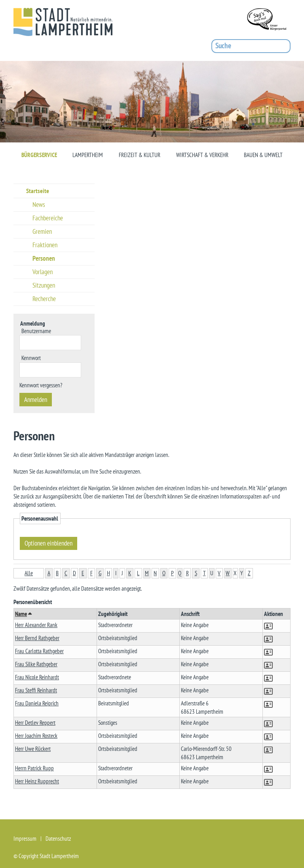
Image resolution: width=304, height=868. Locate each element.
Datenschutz (58, 839)
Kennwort (31, 357)
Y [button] (242, 573)
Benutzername (36, 331)
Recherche (44, 299)
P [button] (172, 573)
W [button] (228, 573)
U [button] (212, 573)
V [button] (219, 573)
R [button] (187, 573)
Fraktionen (45, 245)
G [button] (100, 573)
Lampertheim (88, 155)
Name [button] (23, 614)
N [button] (155, 573)
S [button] (196, 573)
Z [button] (249, 573)
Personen (44, 258)
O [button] (164, 573)
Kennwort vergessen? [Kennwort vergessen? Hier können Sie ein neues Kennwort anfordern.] (41, 385)
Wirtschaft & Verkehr (202, 155)
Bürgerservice (39, 155)
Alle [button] (29, 573)
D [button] (74, 573)
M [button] (147, 573)
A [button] (49, 573)
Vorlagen (43, 272)
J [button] (122, 573)
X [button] (235, 573)
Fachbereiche (48, 218)
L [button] (138, 573)
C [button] (66, 573)
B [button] (57, 573)
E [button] (83, 573)
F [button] (91, 573)
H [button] (108, 573)
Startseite (38, 191)
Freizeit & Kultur (140, 155)
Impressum (25, 839)
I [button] (116, 573)
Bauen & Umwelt (263, 155)
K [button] (130, 573)
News (39, 205)
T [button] (204, 573)
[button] (269, 627)
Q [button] (180, 573)
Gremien (42, 231)
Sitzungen (44, 285)
